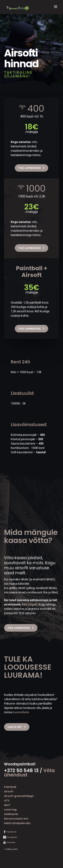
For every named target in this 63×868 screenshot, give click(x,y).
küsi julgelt (29, 604)
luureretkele (21, 712)
